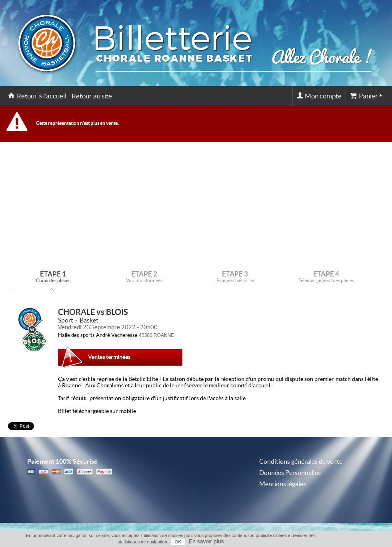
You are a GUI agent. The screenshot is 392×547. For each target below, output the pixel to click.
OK (178, 542)
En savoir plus (206, 541)
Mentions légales (283, 484)
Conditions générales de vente (301, 461)
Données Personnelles (290, 473)
